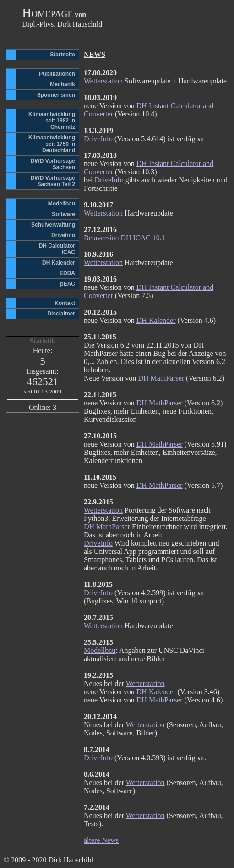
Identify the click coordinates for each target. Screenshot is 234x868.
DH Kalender (59, 263)
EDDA (67, 273)
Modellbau (62, 204)
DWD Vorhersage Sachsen (53, 164)
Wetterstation (103, 81)
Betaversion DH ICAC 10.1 (125, 238)
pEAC (68, 284)
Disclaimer (61, 314)
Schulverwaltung (53, 225)
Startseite (63, 55)
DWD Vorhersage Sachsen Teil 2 (53, 181)
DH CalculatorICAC (57, 249)
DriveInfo (63, 235)
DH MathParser (161, 378)
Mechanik (63, 84)
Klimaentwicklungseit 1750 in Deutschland (52, 144)
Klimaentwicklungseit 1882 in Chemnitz (52, 121)
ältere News (101, 840)
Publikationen (57, 74)
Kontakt (65, 303)
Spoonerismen (56, 95)
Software (63, 214)
